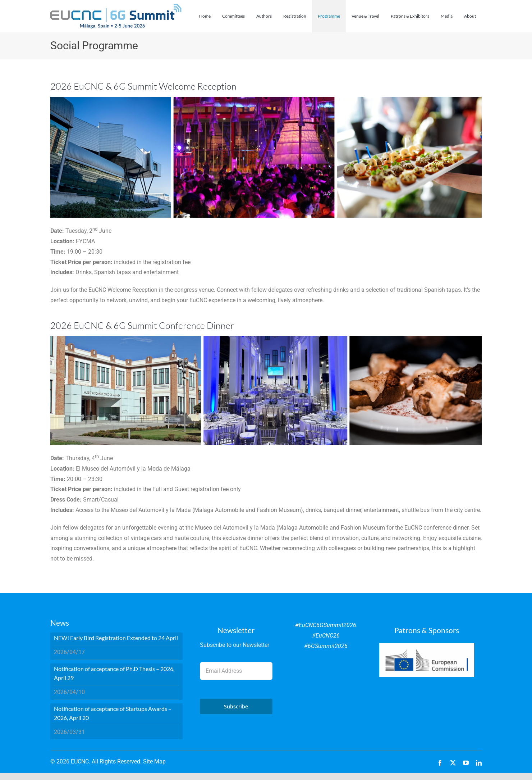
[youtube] (466, 763)
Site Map (154, 761)
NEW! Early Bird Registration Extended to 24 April (116, 638)
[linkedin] (479, 763)
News (60, 623)
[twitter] (453, 763)
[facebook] (440, 763)
